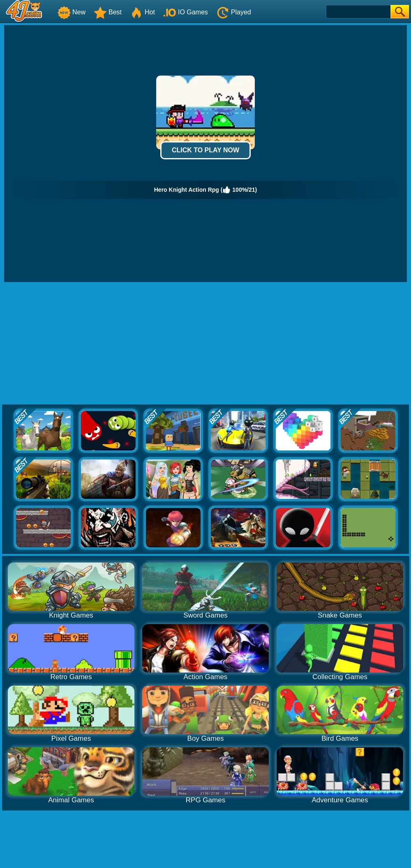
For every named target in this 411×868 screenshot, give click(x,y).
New (72, 12)
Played (234, 12)
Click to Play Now (205, 150)
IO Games (186, 12)
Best (108, 12)
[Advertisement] (206, 344)
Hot (142, 12)
